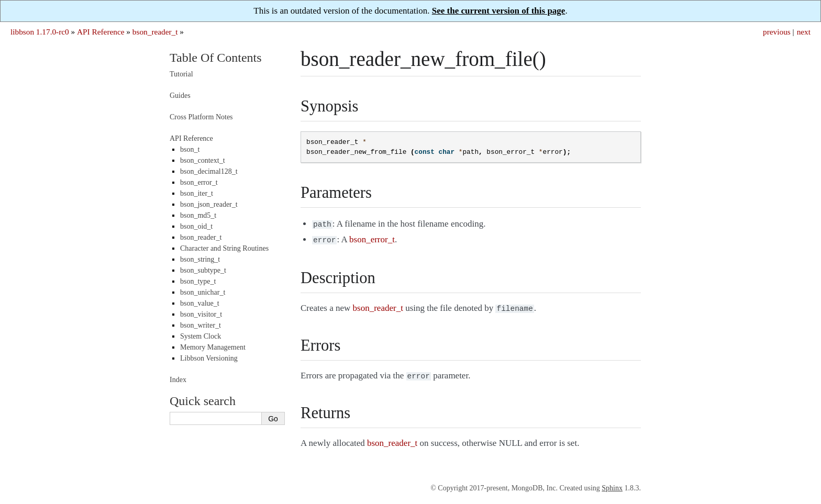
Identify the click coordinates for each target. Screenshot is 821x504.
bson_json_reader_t (209, 204)
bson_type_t (198, 281)
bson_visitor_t (201, 314)
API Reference (101, 32)
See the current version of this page (499, 11)
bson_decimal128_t (209, 171)
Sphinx (612, 484)
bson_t (190, 149)
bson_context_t (203, 160)
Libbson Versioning (209, 358)
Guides (180, 96)
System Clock (201, 336)
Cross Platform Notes (201, 117)
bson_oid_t (196, 226)
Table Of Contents (216, 58)
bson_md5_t (198, 215)
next (804, 32)
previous (777, 32)
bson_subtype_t (203, 270)
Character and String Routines (224, 248)
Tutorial (181, 74)
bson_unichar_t (203, 292)
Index (178, 380)
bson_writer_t (201, 325)
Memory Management (213, 347)
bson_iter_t (197, 193)
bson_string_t (200, 259)
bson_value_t (200, 303)
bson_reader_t (155, 32)
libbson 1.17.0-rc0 (40, 32)
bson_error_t (199, 182)
